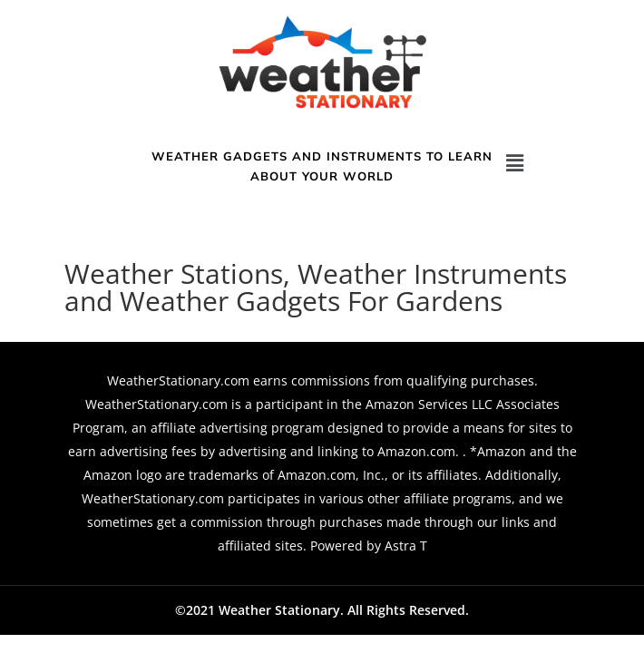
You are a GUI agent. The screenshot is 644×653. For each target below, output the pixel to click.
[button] (515, 162)
